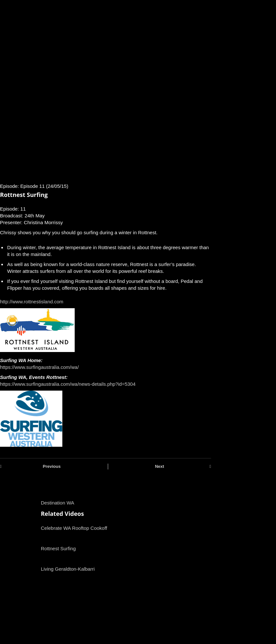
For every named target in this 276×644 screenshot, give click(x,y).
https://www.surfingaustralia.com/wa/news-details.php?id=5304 (68, 384)
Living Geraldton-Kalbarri (68, 569)
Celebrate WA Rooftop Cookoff (74, 528)
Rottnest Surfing (58, 548)
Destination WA (58, 503)
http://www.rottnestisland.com (32, 302)
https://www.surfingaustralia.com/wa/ (39, 367)
